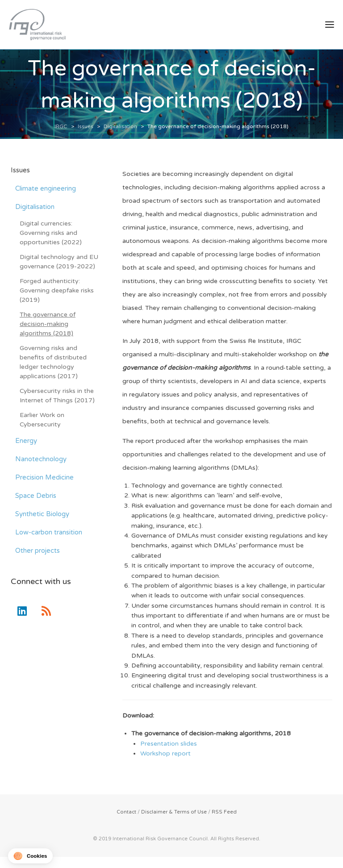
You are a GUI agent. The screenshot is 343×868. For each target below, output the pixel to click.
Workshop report (165, 754)
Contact (126, 812)
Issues (20, 171)
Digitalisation (35, 207)
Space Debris (36, 496)
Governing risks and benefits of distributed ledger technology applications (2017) (53, 363)
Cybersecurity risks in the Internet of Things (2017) (57, 396)
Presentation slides (169, 744)
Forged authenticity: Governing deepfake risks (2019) (57, 291)
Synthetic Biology (42, 514)
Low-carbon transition (49, 533)
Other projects (38, 551)
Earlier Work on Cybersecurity (42, 420)
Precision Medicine (44, 478)
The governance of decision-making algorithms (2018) (48, 324)
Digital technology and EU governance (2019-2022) (59, 262)
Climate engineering (46, 189)
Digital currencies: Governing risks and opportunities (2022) (51, 233)
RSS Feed (224, 812)
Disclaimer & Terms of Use (174, 812)
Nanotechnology (41, 459)
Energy (26, 441)
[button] (30, 856)
